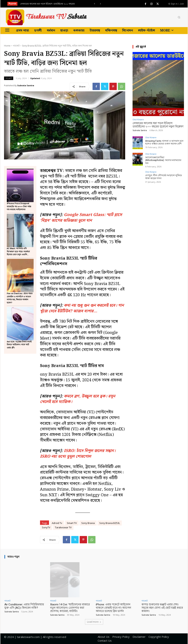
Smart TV (72, 523)
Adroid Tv (57, 523)
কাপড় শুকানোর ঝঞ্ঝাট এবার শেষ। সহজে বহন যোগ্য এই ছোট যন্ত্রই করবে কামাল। (162, 608)
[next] (100, 4)
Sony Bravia (88, 523)
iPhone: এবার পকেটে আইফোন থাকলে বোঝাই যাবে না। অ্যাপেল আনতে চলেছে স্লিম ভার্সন (113, 608)
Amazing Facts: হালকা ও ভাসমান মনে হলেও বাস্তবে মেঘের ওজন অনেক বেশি (164, 142)
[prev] (94, 4)
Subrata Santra (26, 85)
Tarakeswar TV (63, 527)
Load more (94, 622)
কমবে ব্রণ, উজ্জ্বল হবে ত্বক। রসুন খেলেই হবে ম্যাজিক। (78, 399)
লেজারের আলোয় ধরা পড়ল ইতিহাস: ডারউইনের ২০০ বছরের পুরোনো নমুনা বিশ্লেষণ (158, 125)
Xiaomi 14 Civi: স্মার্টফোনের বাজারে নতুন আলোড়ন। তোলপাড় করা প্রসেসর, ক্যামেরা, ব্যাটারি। (70, 608)
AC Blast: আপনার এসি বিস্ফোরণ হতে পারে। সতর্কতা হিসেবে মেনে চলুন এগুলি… (18, 252)
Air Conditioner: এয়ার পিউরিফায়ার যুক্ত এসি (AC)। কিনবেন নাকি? (24, 606)
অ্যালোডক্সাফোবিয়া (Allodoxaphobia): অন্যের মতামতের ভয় (163, 160)
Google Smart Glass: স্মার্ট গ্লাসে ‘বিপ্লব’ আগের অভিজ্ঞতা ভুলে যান (81, 218)
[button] (179, 17)
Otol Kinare (138, 119)
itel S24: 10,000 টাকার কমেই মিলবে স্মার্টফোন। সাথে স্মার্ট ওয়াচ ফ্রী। (19, 345)
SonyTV (46, 527)
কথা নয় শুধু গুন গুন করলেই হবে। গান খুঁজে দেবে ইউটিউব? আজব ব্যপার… (82, 308)
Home (7, 46)
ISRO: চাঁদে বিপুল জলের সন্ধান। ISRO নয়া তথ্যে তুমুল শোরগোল (78, 454)
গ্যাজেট (16, 46)
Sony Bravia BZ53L (110, 523)
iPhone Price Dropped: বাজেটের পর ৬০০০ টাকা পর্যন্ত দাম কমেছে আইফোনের (19, 206)
